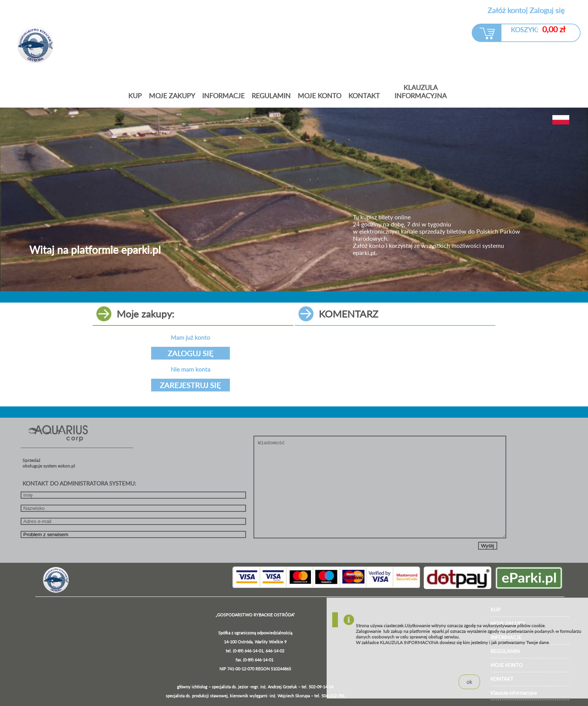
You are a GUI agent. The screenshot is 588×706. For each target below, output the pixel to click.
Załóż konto (507, 10)
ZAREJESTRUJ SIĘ (190, 385)
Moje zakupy (172, 96)
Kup (135, 96)
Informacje (223, 96)
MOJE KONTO (319, 96)
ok (469, 682)
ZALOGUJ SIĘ (190, 353)
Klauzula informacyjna (421, 91)
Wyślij (488, 546)
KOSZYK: (538, 29)
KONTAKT (364, 96)
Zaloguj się (547, 10)
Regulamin (271, 96)
